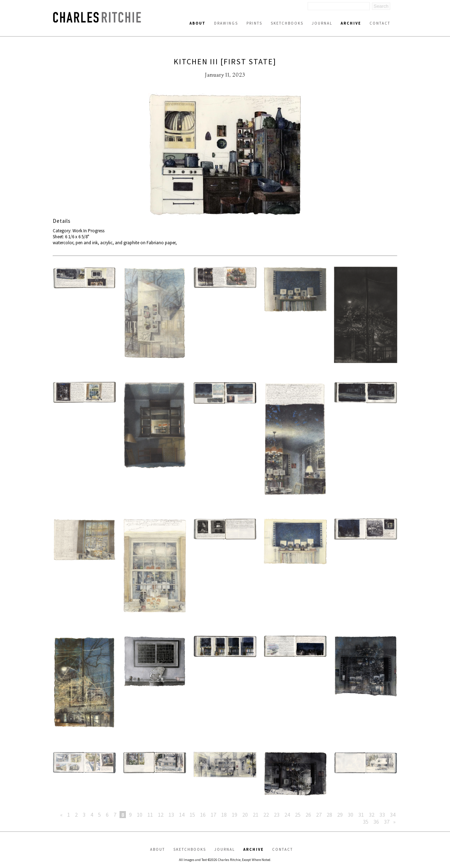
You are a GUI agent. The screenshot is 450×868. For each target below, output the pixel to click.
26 (308, 815)
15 (192, 815)
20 (245, 815)
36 (376, 822)
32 (372, 815)
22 (266, 815)
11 (150, 815)
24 (287, 815)
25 (298, 815)
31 (361, 815)
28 (329, 815)
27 (319, 815)
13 (171, 815)
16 (203, 815)
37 (387, 822)
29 (340, 815)
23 (277, 815)
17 (213, 815)
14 (182, 815)
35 (366, 822)
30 (351, 815)
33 (382, 815)
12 (161, 815)
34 (393, 815)
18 (224, 815)
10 (140, 815)
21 (256, 815)
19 (234, 815)
